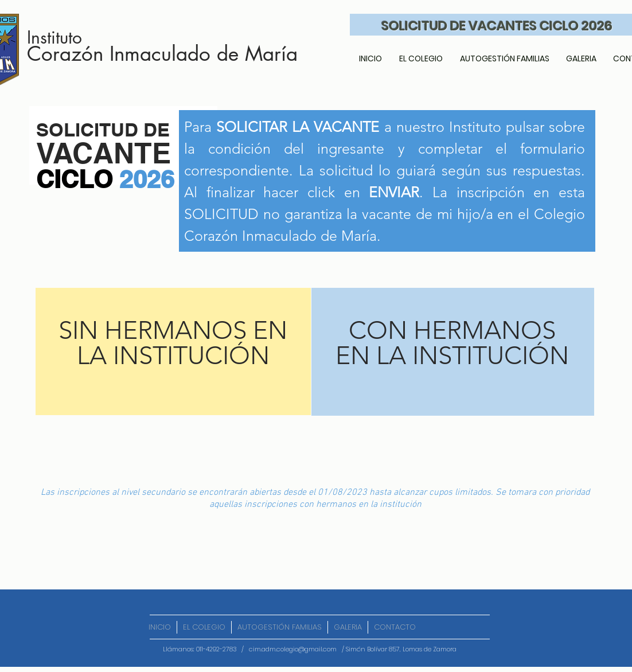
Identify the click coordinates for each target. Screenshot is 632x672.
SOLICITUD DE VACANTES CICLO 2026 (497, 26)
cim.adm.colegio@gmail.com (293, 649)
